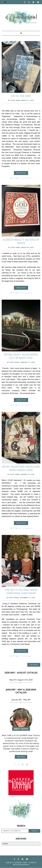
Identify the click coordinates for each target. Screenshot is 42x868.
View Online (15, 682)
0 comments (26, 178)
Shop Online (27, 682)
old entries (34, 665)
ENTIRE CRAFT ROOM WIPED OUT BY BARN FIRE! (21, 356)
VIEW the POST (21, 173)
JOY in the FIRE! (21, 96)
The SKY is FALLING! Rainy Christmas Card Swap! (21, 592)
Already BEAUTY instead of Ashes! (21, 241)
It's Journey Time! (19, 863)
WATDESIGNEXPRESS (21, 865)
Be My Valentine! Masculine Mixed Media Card (21, 468)
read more (21, 757)
